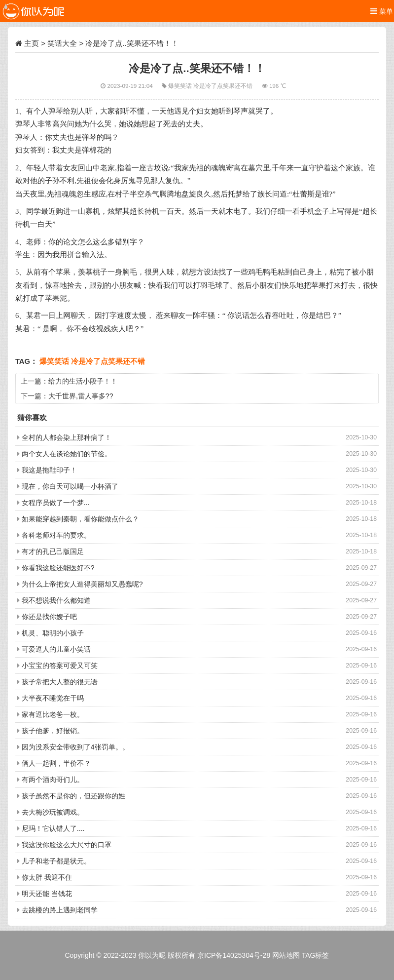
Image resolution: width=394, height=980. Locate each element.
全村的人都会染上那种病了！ (67, 437)
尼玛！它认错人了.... (53, 828)
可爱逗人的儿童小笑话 (56, 649)
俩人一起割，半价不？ (56, 763)
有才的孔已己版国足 (53, 551)
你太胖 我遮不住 (47, 877)
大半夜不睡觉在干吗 (53, 698)
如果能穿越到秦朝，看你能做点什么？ (80, 519)
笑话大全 (62, 43)
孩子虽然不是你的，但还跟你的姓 (73, 796)
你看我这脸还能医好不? (58, 568)
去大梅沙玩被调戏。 (53, 812)
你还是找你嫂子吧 (49, 617)
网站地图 (286, 955)
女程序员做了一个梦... (56, 503)
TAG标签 (316, 955)
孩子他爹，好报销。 (53, 731)
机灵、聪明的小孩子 (53, 633)
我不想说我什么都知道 (56, 600)
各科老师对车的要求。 (56, 535)
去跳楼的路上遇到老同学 (60, 910)
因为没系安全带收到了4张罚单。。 (75, 747)
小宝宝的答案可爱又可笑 (60, 666)
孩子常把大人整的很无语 (60, 682)
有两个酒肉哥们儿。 (53, 780)
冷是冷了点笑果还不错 (224, 86)
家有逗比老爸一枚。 (53, 714)
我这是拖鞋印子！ (49, 470)
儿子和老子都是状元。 (56, 861)
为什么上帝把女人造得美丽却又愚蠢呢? (82, 584)
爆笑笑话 (181, 86)
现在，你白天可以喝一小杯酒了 (70, 486)
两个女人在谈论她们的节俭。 (67, 454)
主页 (32, 43)
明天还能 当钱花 (47, 894)
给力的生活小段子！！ (83, 381)
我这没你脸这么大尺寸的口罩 (67, 845)
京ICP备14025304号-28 (234, 955)
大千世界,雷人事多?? (81, 396)
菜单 (382, 11)
